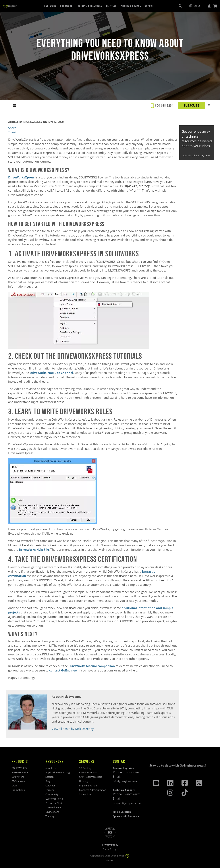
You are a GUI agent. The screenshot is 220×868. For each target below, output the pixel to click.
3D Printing (85, 768)
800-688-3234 (164, 105)
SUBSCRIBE (191, 105)
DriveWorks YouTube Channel (51, 373)
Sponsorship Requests (126, 816)
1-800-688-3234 (131, 772)
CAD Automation (88, 772)
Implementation (88, 786)
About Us (50, 768)
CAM (14, 786)
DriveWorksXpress (21, 177)
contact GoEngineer (64, 670)
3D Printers (18, 777)
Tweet (12, 132)
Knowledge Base (54, 807)
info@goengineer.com (125, 781)
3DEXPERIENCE (20, 772)
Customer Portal (54, 799)
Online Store (52, 812)
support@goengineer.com (127, 803)
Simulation (85, 794)
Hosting (83, 781)
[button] (196, 6)
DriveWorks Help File (34, 550)
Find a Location (122, 812)
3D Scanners (18, 781)
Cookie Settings (110, 849)
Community (52, 794)
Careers (50, 790)
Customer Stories (55, 803)
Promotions (18, 790)
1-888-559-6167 (131, 794)
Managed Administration (93, 790)
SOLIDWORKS (19, 768)
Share (12, 128)
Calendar (50, 786)
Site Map (110, 860)
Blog (48, 781)
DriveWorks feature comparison (92, 666)
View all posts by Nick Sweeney (73, 729)
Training (50, 816)
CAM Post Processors (91, 777)
